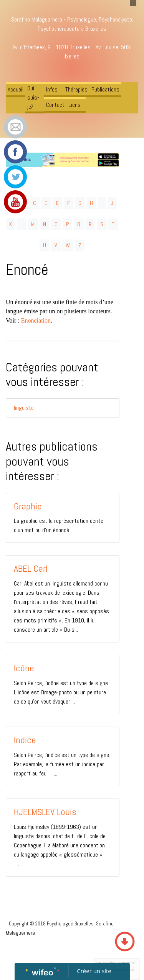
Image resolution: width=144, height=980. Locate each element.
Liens (74, 105)
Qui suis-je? (33, 97)
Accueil (16, 89)
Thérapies (76, 89)
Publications (105, 89)
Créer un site (94, 971)
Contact (55, 105)
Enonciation (36, 320)
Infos (52, 89)
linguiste (24, 408)
